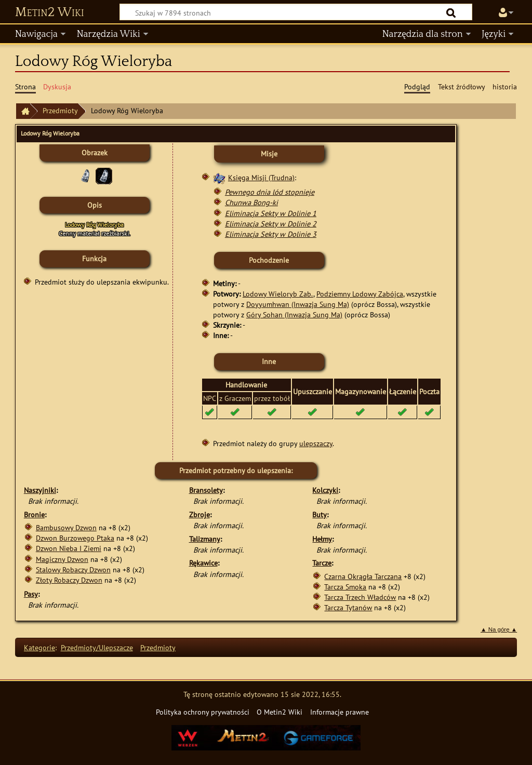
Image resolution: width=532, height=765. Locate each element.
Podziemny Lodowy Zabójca (360, 294)
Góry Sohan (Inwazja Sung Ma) (294, 314)
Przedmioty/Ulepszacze (97, 647)
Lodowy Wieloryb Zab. (278, 294)
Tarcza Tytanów (348, 607)
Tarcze (322, 563)
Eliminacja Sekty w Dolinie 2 (271, 224)
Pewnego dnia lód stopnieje (270, 192)
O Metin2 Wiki (280, 712)
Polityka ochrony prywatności (203, 712)
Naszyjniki (40, 490)
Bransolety (206, 490)
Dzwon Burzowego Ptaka (75, 538)
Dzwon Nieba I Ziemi (69, 548)
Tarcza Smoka (345, 587)
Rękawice (203, 563)
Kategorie (39, 647)
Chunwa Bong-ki (251, 202)
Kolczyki (325, 490)
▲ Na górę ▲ (499, 629)
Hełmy (322, 539)
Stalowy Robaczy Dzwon (73, 569)
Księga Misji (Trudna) (261, 177)
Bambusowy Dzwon (66, 527)
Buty (320, 514)
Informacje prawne (340, 712)
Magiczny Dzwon (62, 559)
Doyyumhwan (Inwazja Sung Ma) (298, 304)
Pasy (31, 594)
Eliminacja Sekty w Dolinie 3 (271, 234)
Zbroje (199, 514)
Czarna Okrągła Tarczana (363, 576)
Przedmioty (60, 110)
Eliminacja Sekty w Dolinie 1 (271, 213)
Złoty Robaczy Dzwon (69, 580)
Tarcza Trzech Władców (360, 597)
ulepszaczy (316, 443)
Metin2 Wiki (50, 12)
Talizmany (205, 539)
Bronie (34, 514)
